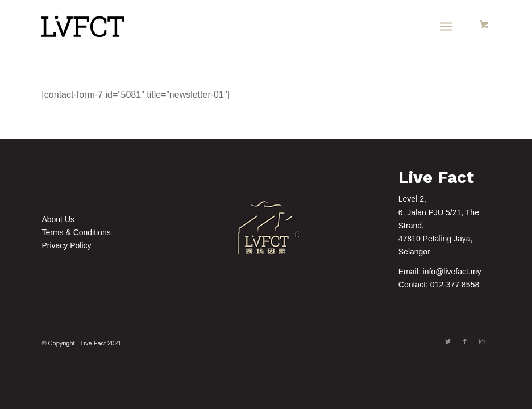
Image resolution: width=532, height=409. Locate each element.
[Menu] (446, 26)
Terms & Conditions (76, 232)
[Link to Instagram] (482, 341)
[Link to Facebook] (465, 341)
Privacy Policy (66, 245)
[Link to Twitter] (448, 341)
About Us (58, 219)
